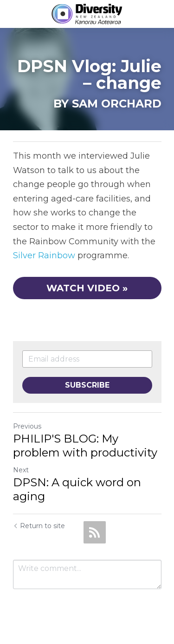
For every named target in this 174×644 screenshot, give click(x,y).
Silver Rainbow (44, 255)
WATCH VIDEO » (87, 288)
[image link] (87, 13)
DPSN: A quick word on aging (77, 489)
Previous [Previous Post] (27, 426)
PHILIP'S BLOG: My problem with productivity (85, 446)
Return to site (39, 526)
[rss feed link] (95, 532)
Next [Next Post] (21, 470)
